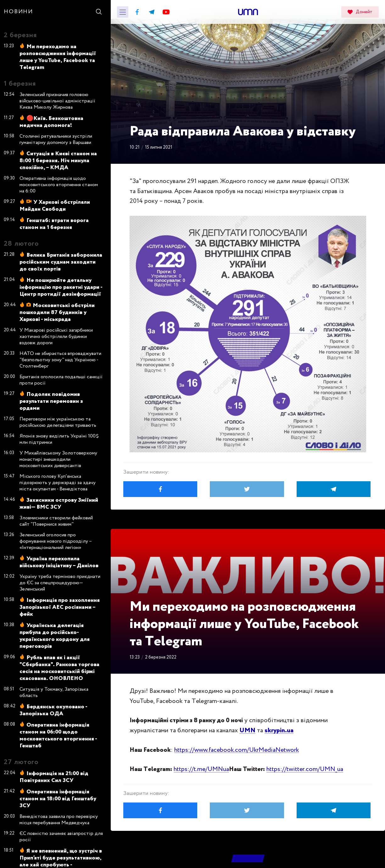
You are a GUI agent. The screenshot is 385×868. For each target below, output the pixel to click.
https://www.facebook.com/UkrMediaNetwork (237, 750)
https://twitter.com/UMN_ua (305, 769)
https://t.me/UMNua (201, 769)
